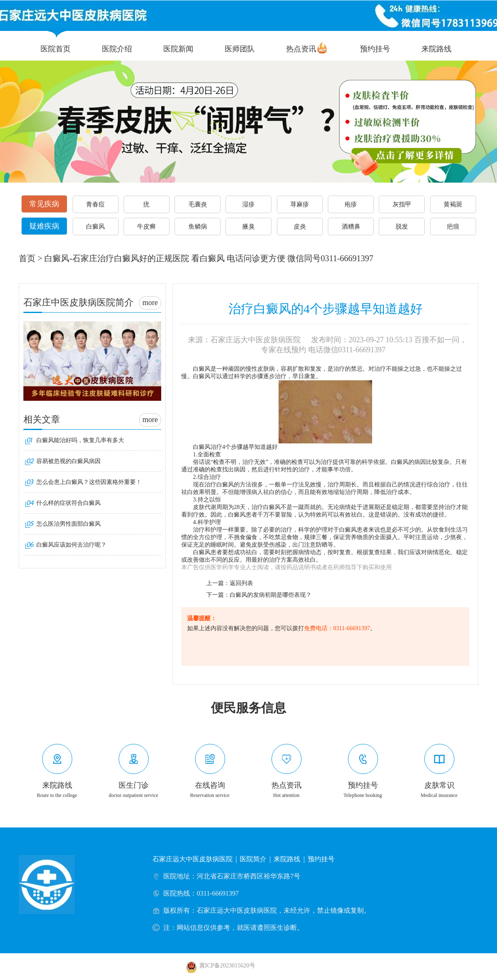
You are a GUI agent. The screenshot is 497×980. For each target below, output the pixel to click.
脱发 (402, 227)
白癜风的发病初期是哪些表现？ (271, 595)
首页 (27, 258)
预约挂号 (375, 49)
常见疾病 (44, 204)
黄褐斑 (453, 204)
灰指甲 (402, 204)
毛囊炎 (198, 204)
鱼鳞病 (198, 227)
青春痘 (95, 204)
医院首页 (56, 49)
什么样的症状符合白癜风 (68, 503)
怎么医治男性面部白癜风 (68, 524)
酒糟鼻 (351, 227)
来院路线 (436, 49)
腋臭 (248, 227)
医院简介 (253, 859)
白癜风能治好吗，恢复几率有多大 (80, 440)
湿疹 (248, 204)
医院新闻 (178, 49)
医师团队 (240, 49)
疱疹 (351, 204)
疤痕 (453, 227)
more (150, 303)
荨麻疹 (300, 204)
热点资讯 (301, 49)
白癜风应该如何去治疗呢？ (71, 545)
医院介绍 (117, 49)
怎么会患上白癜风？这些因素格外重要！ (89, 482)
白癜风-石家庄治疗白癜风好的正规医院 (117, 258)
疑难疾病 (44, 226)
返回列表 (241, 583)
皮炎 (300, 227)
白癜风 (95, 227)
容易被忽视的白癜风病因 (68, 461)
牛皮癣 (146, 227)
